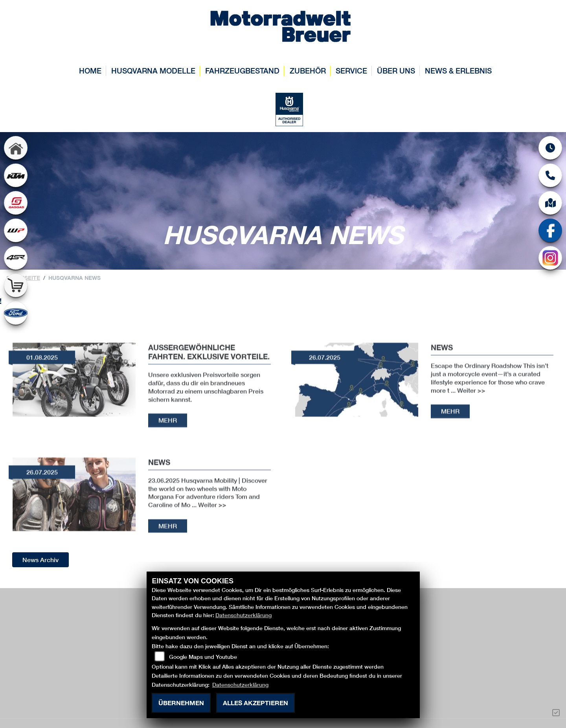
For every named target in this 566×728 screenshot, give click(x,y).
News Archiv (40, 560)
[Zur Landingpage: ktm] (16, 175)
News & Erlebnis (458, 71)
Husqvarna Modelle (153, 71)
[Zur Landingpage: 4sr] (16, 258)
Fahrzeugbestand (242, 71)
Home (90, 71)
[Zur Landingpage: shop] (16, 285)
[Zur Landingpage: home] (16, 148)
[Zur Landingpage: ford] (16, 313)
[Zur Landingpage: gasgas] (16, 203)
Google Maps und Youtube (203, 657)
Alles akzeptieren (255, 703)
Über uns (396, 71)
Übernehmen (181, 703)
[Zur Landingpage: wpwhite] (16, 230)
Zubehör (308, 71)
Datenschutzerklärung (243, 615)
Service (351, 71)
